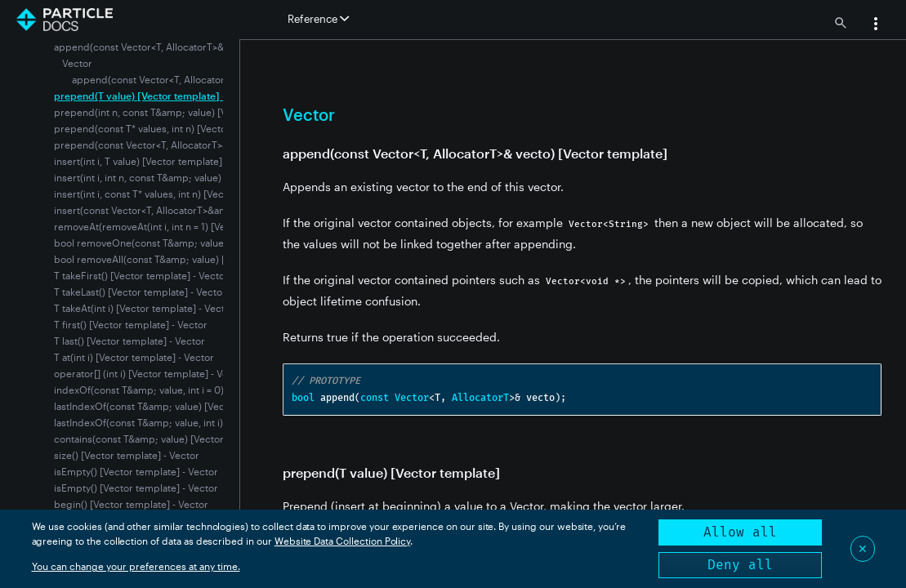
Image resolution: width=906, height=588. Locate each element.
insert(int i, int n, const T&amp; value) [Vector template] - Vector (198, 177)
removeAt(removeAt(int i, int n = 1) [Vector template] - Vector (192, 226)
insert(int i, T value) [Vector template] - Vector (157, 161)
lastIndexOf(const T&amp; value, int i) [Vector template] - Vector (199, 422)
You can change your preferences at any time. (136, 566)
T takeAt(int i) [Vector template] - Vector (144, 308)
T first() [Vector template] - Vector (131, 324)
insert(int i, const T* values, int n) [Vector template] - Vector (188, 194)
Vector (77, 63)
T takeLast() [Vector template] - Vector (140, 292)
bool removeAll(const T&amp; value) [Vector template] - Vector (197, 259)
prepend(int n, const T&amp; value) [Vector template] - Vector (195, 112)
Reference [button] (318, 19)
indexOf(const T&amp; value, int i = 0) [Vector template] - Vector (199, 390)
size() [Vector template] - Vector (127, 455)
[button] (876, 25)
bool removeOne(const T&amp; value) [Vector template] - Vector (201, 243)
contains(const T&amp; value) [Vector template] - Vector (181, 439)
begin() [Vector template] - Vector (131, 504)
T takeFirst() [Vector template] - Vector (141, 275)
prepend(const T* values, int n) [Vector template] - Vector (185, 128)
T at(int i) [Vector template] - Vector (134, 357)
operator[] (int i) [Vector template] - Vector (150, 373)
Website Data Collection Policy (343, 541)
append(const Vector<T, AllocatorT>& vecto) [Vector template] (214, 79)
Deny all (740, 565)
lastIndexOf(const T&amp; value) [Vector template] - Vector (188, 406)
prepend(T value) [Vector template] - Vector (156, 96)
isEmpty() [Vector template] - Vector (136, 471)
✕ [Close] (863, 548)
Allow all (740, 532)
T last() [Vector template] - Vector (129, 341)
